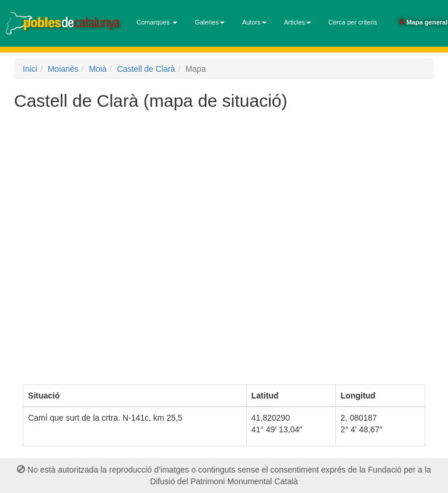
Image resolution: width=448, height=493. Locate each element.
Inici (30, 69)
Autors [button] (254, 22)
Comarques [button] (157, 22)
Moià (97, 69)
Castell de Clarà (146, 69)
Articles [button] (297, 22)
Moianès (63, 69)
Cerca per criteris (353, 22)
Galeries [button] (210, 22)
